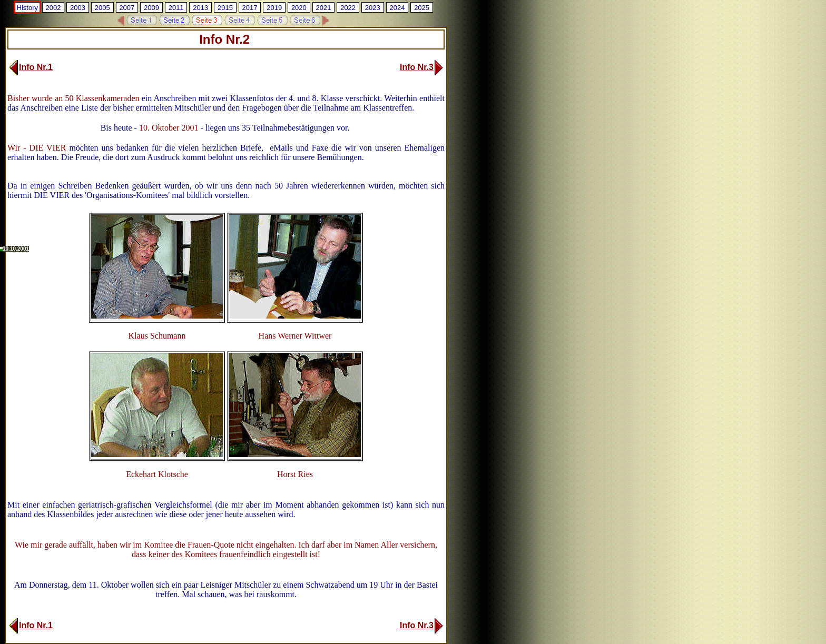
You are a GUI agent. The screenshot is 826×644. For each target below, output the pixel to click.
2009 (151, 8)
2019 (274, 8)
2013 (200, 8)
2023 (373, 8)
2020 (299, 8)
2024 (397, 8)
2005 (102, 8)
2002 (53, 8)
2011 (176, 8)
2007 (127, 8)
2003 (78, 8)
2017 (250, 8)
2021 (324, 8)
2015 (225, 8)
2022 (348, 8)
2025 (422, 8)
